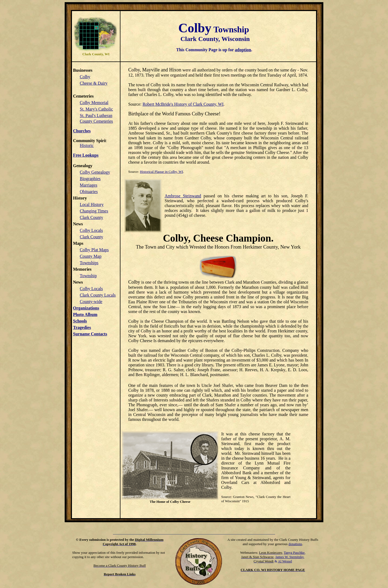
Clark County (91, 217)
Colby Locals (91, 230)
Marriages (89, 185)
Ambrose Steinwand (183, 196)
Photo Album (85, 314)
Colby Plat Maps (94, 250)
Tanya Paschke (294, 553)
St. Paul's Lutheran (96, 116)
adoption (243, 50)
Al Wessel (285, 561)
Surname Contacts (90, 334)
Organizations (86, 308)
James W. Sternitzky (290, 557)
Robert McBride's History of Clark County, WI (183, 104)
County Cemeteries (96, 121)
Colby (85, 77)
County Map (91, 256)
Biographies (90, 179)
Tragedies (82, 327)
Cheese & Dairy (94, 83)
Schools (80, 321)
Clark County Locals (98, 295)
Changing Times (94, 211)
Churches (82, 131)
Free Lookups (86, 155)
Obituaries (89, 192)
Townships (89, 263)
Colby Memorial (94, 103)
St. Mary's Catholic (96, 109)
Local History (92, 204)
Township (88, 276)
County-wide (91, 302)
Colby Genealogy (95, 172)
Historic (87, 145)
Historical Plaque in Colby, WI (161, 172)
